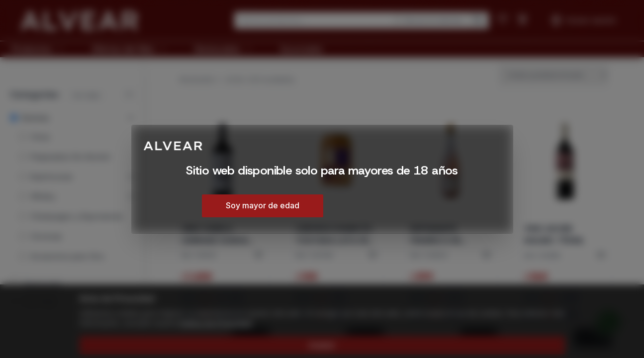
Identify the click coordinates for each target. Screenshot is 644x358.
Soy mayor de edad (263, 205)
